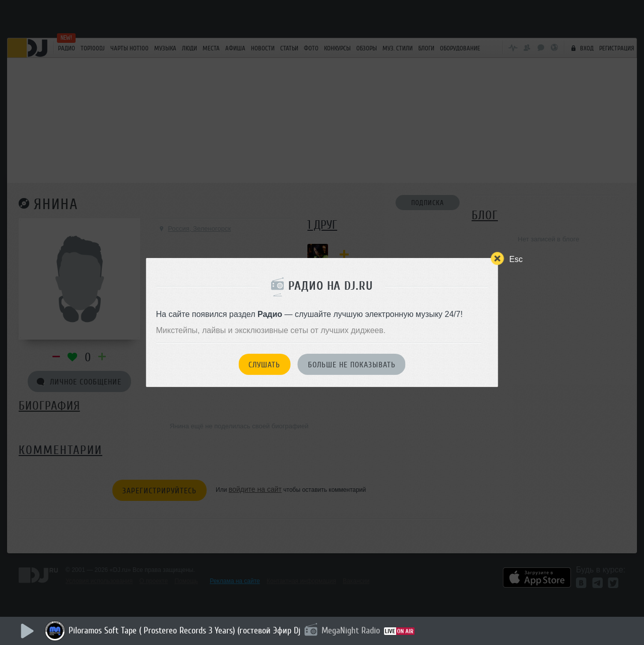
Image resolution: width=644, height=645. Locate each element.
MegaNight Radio (351, 630)
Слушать (264, 365)
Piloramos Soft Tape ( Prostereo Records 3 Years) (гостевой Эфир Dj (184, 630)
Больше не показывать (352, 365)
